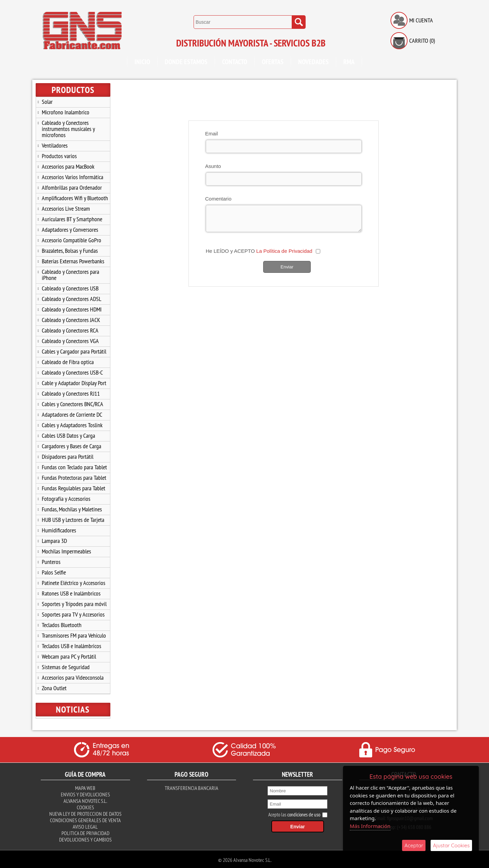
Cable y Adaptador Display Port (74, 383)
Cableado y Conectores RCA (70, 330)
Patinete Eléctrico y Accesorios (74, 583)
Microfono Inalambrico (66, 112)
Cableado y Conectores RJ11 (71, 393)
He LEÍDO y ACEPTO (259, 251)
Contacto (235, 62)
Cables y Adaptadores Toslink (72, 425)
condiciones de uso (304, 813)
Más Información (370, 826)
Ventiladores (55, 145)
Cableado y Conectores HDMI (72, 309)
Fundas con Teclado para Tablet (74, 467)
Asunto (213, 166)
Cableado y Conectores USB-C (72, 372)
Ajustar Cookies (451, 845)
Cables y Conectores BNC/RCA (73, 404)
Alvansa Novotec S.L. (85, 799)
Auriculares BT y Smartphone (72, 219)
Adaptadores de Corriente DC (72, 414)
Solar (47, 102)
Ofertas (273, 62)
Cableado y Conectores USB (70, 288)
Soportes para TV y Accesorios (73, 614)
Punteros (51, 562)
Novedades (313, 62)
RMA (349, 62)
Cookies (85, 806)
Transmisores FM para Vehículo (74, 635)
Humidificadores (59, 530)
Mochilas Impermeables (66, 551)
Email (212, 134)
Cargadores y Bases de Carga (71, 446)
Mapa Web (85, 787)
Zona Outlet (54, 688)
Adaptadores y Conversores (70, 230)
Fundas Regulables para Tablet (74, 488)
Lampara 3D (54, 541)
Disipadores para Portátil (68, 457)
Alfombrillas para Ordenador (72, 187)
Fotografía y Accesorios (66, 499)
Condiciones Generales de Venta (85, 819)
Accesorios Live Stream (66, 209)
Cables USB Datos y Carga (68, 436)
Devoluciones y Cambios (85, 838)
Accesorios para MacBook (68, 166)
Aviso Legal (85, 825)
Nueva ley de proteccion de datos (85, 812)
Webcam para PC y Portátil (69, 656)
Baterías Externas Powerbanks (73, 261)
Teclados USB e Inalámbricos (71, 646)
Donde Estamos (186, 62)
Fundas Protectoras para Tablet (74, 478)
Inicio (142, 62)
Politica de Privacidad (85, 832)
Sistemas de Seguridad (66, 667)
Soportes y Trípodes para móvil (74, 604)
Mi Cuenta (421, 20)
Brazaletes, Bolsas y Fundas (70, 251)
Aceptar (414, 845)
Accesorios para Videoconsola (73, 677)
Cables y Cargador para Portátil (74, 351)
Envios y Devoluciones (85, 793)
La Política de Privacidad (284, 251)
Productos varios (59, 156)
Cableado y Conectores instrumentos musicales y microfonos (68, 129)
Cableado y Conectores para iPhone (70, 275)
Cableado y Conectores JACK (71, 320)
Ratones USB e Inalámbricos (71, 593)
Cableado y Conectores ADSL (71, 299)
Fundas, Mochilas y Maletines (72, 509)
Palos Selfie (54, 572)
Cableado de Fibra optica (68, 362)
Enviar (287, 267)
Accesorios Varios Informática (73, 177)
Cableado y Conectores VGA (70, 341)
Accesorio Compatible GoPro (71, 240)
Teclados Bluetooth (62, 625)
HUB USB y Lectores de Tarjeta (73, 520)
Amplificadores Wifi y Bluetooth (75, 198)
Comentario (218, 199)
